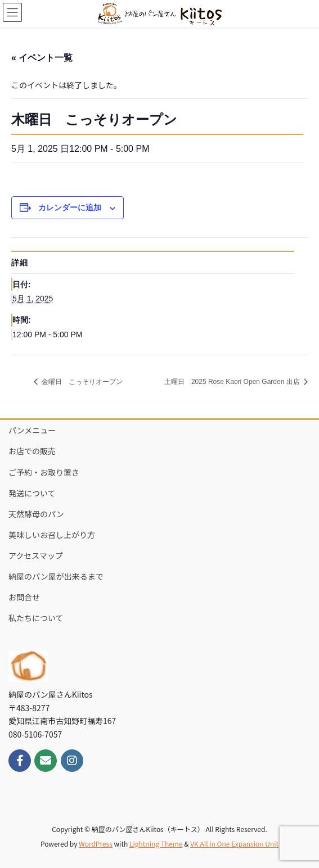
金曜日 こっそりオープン (81, 382)
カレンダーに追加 (70, 207)
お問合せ (24, 597)
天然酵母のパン (36, 514)
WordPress (96, 844)
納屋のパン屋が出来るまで (56, 576)
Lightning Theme (156, 844)
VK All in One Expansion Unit (234, 844)
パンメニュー (32, 430)
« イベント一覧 (42, 58)
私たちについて (36, 618)
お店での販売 (32, 451)
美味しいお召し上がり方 (52, 535)
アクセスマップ (36, 555)
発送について (32, 493)
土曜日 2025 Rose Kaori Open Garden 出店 (233, 382)
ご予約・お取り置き (44, 472)
